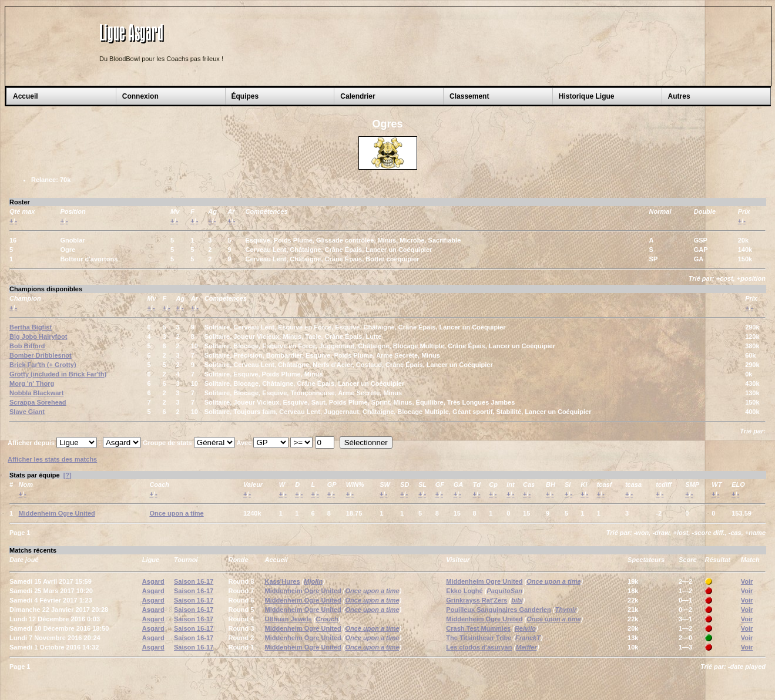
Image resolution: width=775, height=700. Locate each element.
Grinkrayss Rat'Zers (477, 600)
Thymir (566, 610)
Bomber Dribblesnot (41, 355)
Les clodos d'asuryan (479, 647)
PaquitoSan (504, 591)
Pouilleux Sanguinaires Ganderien (499, 610)
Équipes (245, 96)
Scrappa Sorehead (38, 402)
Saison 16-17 (194, 581)
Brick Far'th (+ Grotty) (43, 365)
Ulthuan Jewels (288, 619)
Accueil (26, 96)
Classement (469, 96)
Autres (679, 96)
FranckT (528, 638)
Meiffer (526, 647)
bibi (517, 600)
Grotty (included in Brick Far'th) (58, 374)
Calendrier (358, 96)
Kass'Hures (283, 581)
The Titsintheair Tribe (479, 638)
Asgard (153, 581)
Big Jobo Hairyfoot (38, 336)
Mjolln (313, 581)
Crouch (327, 619)
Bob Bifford (27, 346)
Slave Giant (27, 412)
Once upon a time (176, 513)
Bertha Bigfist (31, 327)
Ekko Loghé (464, 591)
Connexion (140, 96)
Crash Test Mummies (478, 628)
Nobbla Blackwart (36, 393)
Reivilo (525, 628)
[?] (68, 475)
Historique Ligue (587, 96)
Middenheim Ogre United (57, 513)
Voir (747, 581)
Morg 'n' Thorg (32, 383)
